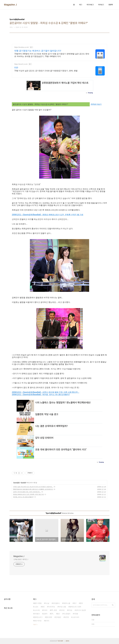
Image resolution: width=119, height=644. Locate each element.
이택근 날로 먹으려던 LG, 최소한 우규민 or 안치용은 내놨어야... (33, 487)
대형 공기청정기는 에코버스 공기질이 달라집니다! (38, 51)
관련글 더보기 (96, 104)
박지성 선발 (62, 607)
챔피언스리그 (38, 617)
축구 (75, 603)
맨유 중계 (49, 617)
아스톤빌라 (67, 614)
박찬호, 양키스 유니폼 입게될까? (23, 497)
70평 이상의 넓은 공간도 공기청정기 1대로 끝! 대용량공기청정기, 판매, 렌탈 (46, 71)
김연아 (45, 614)
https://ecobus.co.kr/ (22, 47)
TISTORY (60, 641)
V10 (16, 68)
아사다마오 (51, 607)
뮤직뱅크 (37, 614)
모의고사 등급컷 (81, 610)
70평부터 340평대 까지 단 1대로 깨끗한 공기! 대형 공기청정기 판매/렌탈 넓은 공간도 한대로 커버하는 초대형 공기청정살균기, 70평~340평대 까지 (52, 55)
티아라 (45, 610)
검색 (113, 605)
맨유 (43, 607)
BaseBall (23, 483)
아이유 (62, 610)
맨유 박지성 (38, 621)
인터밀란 (58, 617)
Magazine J (10, 5)
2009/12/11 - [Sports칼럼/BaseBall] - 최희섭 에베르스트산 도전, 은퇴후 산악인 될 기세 (48, 215)
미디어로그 (90, 5)
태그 (81, 5)
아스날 (47, 603)
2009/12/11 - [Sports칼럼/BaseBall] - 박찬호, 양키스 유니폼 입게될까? (41, 394)
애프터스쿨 (67, 603)
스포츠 (36, 607)
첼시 (58, 614)
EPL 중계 (54, 610)
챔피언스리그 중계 (75, 607)
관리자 (67, 641)
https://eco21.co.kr (21, 64)
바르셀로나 (56, 603)
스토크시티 (76, 617)
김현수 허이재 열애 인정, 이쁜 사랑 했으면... (27, 492)
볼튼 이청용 (38, 603)
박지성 (70, 610)
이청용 (76, 614)
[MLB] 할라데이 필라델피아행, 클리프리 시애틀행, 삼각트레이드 (33, 489)
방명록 (111, 5)
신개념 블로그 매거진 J (21, 559)
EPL (52, 614)
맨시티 (47, 621)
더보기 (35, 625)
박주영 (67, 617)
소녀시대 (37, 610)
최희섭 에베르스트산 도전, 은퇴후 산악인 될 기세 (28, 494)
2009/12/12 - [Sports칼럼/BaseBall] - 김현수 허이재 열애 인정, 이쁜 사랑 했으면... (46, 392)
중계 (81, 603)
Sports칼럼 (16, 483)
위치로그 (101, 5)
